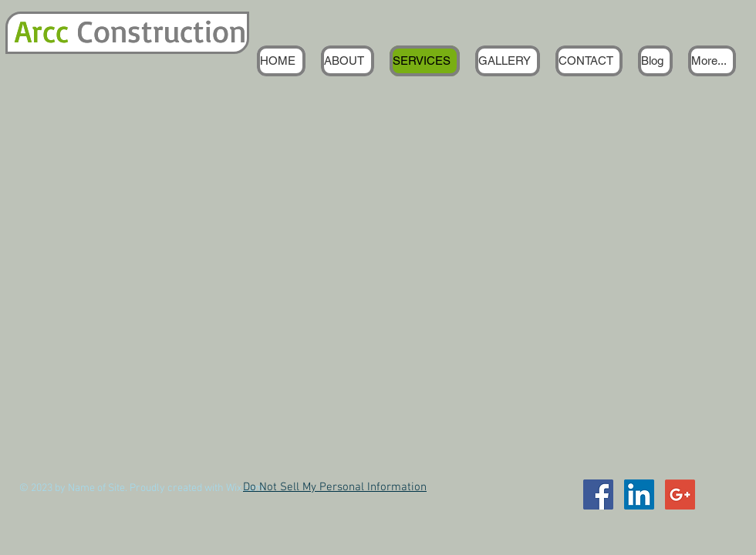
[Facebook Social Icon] (598, 494)
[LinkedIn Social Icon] (639, 494)
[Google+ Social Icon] (680, 494)
